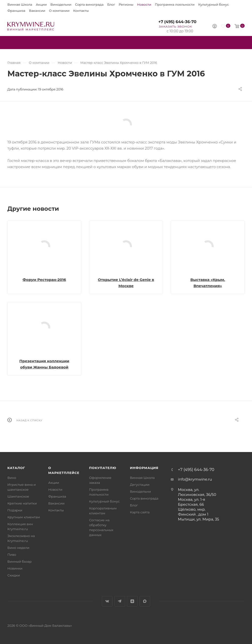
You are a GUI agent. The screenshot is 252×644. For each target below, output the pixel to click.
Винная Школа (20, 4)
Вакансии (37, 11)
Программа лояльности (175, 4)
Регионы (126, 4)
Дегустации (140, 485)
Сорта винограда (89, 4)
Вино (12, 478)
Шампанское (18, 496)
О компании (59, 11)
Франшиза (16, 11)
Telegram (120, 601)
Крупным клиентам (24, 517)
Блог (111, 4)
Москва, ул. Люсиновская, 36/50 (197, 492)
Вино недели (18, 548)
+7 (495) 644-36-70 (177, 22)
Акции (41, 4)
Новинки (15, 568)
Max (145, 601)
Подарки (15, 510)
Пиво (12, 555)
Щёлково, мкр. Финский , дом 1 (193, 512)
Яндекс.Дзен (132, 601)
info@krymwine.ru (195, 479)
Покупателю (103, 468)
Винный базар (19, 561)
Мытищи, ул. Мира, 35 (198, 519)
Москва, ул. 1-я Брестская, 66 (192, 502)
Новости (144, 4)
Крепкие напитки (22, 503)
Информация (144, 468)
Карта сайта (140, 512)
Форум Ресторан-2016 (44, 280)
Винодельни (61, 4)
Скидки (14, 575)
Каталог (16, 468)
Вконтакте (107, 601)
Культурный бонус (214, 4)
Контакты (81, 11)
